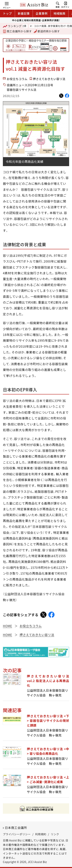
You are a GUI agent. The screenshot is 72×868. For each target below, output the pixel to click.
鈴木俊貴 (31, 26)
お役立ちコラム (17, 79)
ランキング (12, 26)
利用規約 (41, 834)
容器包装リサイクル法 (22, 90)
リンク (55, 834)
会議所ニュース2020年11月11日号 (30, 85)
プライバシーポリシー (17, 834)
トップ (7, 13)
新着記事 (24, 13)
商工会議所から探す (17, 31)
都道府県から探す (47, 31)
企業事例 (42, 13)
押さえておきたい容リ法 (49, 79)
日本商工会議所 (16, 828)
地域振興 (60, 13)
